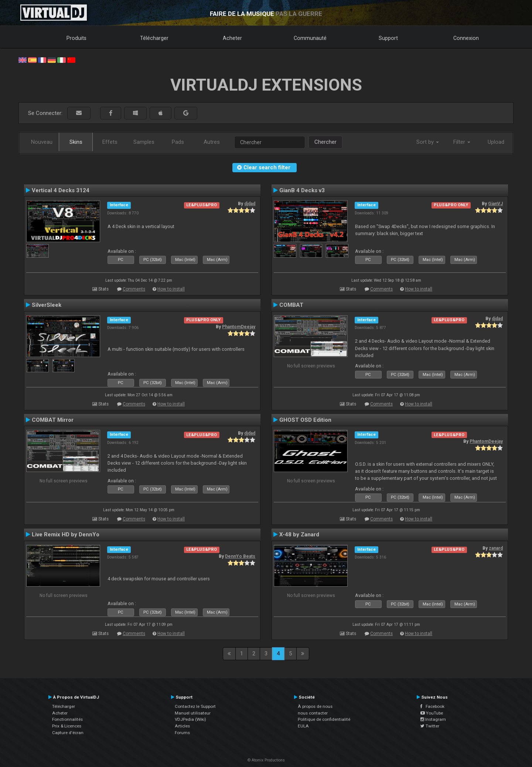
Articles (182, 726)
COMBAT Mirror (53, 420)
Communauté (310, 38)
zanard (496, 548)
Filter (462, 142)
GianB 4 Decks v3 (302, 190)
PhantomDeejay (239, 327)
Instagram (433, 719)
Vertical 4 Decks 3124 (61, 190)
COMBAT (291, 305)
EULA (303, 726)
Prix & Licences (67, 726)
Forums (182, 733)
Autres (212, 142)
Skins (76, 142)
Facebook (432, 706)
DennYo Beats (240, 556)
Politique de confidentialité (324, 719)
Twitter (430, 726)
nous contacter (313, 713)
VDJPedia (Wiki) (190, 719)
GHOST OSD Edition (305, 420)
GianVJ (495, 204)
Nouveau (42, 142)
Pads (178, 142)
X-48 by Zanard (299, 534)
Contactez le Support (195, 706)
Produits (76, 38)
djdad (250, 204)
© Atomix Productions (266, 760)
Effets (110, 142)
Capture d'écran (68, 733)
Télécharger (154, 38)
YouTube (432, 713)
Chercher (325, 142)
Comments (134, 289)
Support (388, 38)
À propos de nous (315, 706)
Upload (496, 142)
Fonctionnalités (67, 719)
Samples (144, 142)
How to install (171, 289)
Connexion (466, 38)
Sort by (428, 142)
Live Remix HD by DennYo (66, 534)
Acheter (232, 38)
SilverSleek (47, 305)
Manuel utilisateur (193, 713)
